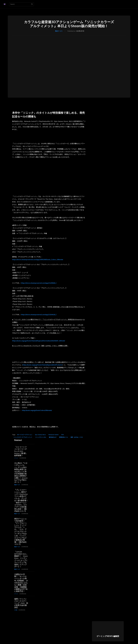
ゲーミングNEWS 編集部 (108, 636)
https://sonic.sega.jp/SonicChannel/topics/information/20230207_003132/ (39, 341)
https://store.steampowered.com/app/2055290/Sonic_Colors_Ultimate (38, 260)
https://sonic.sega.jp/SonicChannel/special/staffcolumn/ (43, 365)
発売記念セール (63, 437)
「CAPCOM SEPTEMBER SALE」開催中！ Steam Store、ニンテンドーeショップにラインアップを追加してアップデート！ (21, 559)
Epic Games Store (40, 435)
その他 (16, 610)
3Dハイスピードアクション (25, 435)
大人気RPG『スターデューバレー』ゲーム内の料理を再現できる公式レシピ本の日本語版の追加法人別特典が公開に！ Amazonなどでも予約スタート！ (21, 473)
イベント (16, 458)
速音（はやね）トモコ (77, 437)
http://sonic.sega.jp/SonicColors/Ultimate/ (37, 410)
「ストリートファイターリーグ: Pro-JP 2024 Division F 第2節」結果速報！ (21, 451)
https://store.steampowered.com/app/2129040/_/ (39, 283)
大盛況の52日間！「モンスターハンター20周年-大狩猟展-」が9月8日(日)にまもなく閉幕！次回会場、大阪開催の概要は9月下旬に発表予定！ (21, 583)
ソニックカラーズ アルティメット (23, 437)
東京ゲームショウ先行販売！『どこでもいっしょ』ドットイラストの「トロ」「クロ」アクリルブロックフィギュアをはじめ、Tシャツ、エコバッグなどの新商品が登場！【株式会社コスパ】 (21, 532)
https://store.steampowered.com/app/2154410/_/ (39, 315)
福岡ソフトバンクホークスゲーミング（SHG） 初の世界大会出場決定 (21, 603)
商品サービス (59, 31)
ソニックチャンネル (41, 437)
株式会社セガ (53, 437)
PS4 (62, 435)
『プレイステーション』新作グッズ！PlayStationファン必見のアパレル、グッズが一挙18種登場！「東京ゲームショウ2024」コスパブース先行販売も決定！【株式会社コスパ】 (21, 501)
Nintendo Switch (54, 435)
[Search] (32, 4)
